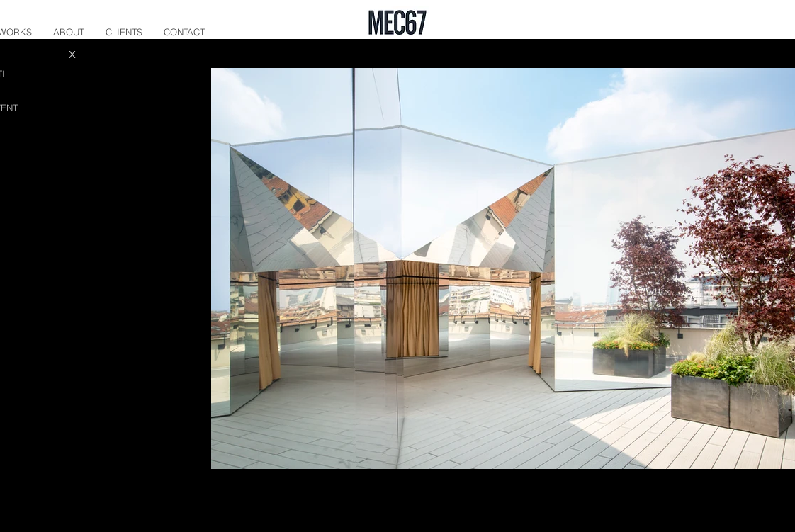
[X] (72, 54)
